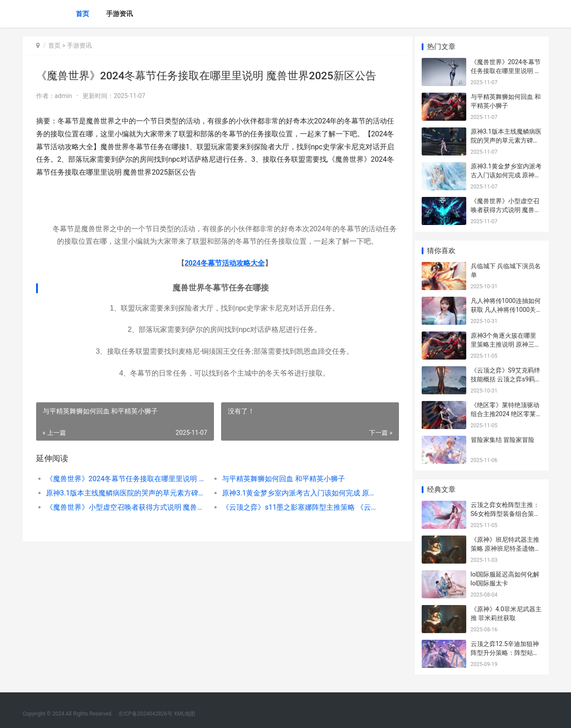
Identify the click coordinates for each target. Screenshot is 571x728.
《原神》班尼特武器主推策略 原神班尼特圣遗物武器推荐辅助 (506, 548)
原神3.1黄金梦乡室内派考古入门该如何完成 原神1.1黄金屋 (297, 493)
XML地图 (185, 714)
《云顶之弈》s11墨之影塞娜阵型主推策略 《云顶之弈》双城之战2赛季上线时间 (297, 507)
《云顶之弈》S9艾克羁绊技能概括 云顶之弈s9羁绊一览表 (506, 379)
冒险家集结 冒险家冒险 (503, 440)
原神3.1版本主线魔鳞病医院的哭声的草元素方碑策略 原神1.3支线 (124, 493)
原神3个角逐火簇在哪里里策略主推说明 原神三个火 (506, 344)
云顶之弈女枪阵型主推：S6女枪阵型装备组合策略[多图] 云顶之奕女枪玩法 (505, 513)
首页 (82, 14)
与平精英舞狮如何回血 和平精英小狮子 (280, 479)
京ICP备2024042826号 (145, 714)
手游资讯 (119, 14)
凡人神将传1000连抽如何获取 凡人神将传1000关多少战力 (506, 309)
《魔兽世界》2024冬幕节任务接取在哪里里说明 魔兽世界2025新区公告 (124, 479)
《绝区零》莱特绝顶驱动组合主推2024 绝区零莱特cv (505, 414)
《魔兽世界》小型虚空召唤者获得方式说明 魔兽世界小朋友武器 (124, 507)
